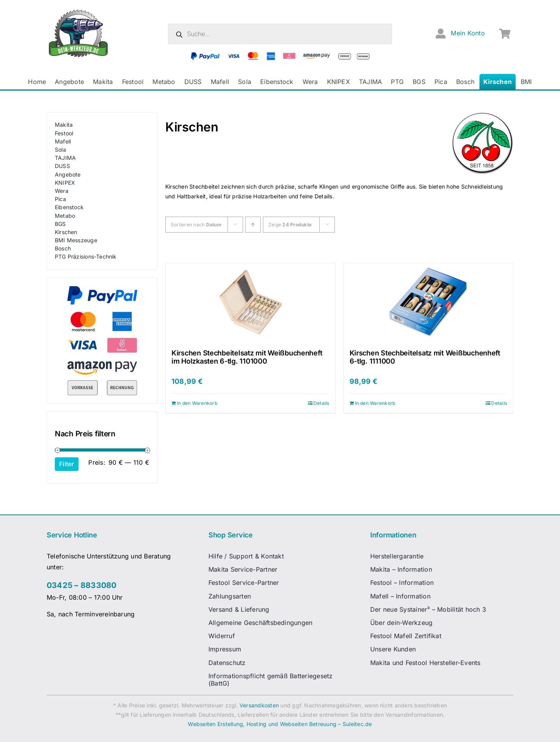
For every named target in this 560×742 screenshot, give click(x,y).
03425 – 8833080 (82, 585)
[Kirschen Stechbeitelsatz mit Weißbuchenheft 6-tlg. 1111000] (429, 302)
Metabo (65, 216)
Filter (66, 464)
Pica (60, 199)
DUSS (62, 166)
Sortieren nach (196, 225)
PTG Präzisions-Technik (86, 256)
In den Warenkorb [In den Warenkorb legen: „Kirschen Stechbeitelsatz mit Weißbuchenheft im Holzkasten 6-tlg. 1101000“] (197, 403)
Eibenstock (69, 207)
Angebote (68, 174)
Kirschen (66, 232)
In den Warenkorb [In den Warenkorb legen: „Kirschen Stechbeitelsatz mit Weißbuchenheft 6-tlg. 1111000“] (375, 403)
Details (321, 403)
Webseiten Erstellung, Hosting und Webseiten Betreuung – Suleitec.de (280, 724)
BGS (60, 224)
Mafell (63, 141)
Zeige (290, 225)
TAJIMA (65, 158)
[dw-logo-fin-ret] (78, 11)
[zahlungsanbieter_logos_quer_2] (280, 55)
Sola (60, 150)
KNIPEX (65, 183)
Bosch (63, 248)
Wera (62, 191)
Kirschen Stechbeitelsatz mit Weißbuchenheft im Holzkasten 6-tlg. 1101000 (247, 357)
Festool (64, 133)
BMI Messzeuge (76, 240)
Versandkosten (259, 705)
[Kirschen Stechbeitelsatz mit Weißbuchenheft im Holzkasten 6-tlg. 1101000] (250, 302)
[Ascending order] (253, 225)
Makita (64, 125)
